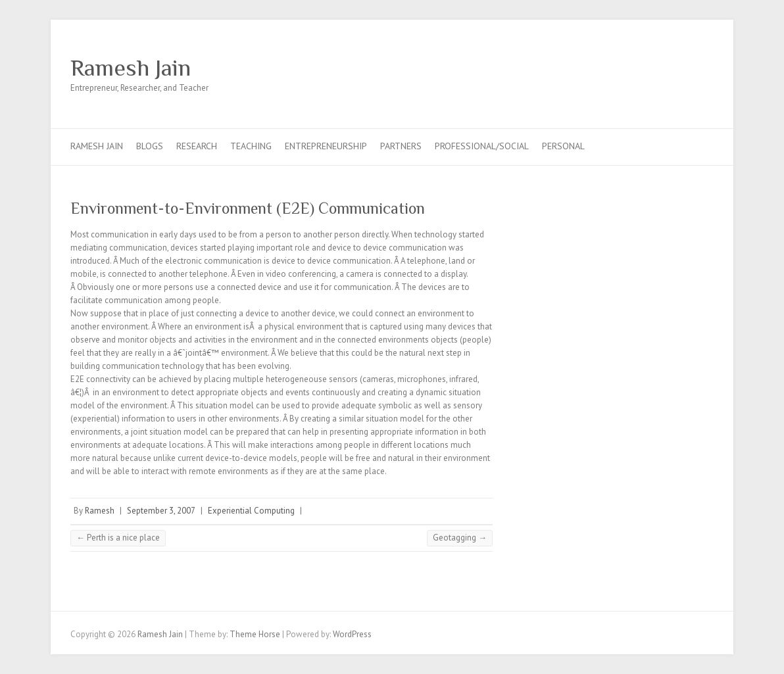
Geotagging (460, 538)
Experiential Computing (251, 511)
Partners (401, 146)
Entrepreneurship (326, 146)
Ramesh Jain (131, 68)
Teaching (251, 146)
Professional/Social (482, 146)
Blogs (150, 146)
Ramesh (100, 511)
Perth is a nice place (118, 538)
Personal (563, 146)
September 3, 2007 (161, 511)
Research (197, 146)
